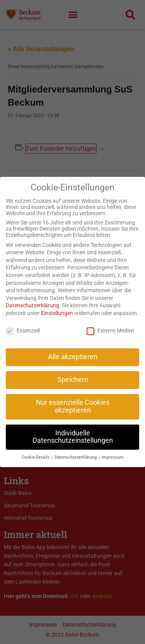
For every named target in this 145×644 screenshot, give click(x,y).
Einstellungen (57, 305)
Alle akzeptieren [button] (73, 349)
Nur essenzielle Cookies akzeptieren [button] (73, 398)
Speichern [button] (73, 372)
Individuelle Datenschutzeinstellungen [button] (73, 428)
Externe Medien (110, 322)
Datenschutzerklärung (32, 297)
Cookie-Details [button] (36, 449)
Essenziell (23, 322)
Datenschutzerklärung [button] (76, 449)
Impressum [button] (113, 449)
